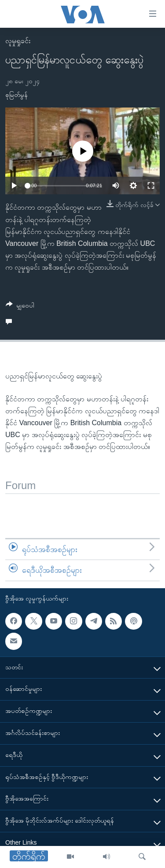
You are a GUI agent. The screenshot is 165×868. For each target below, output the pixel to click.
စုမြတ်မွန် (16, 95)
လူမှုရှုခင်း (18, 41)
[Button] (20, 307)
